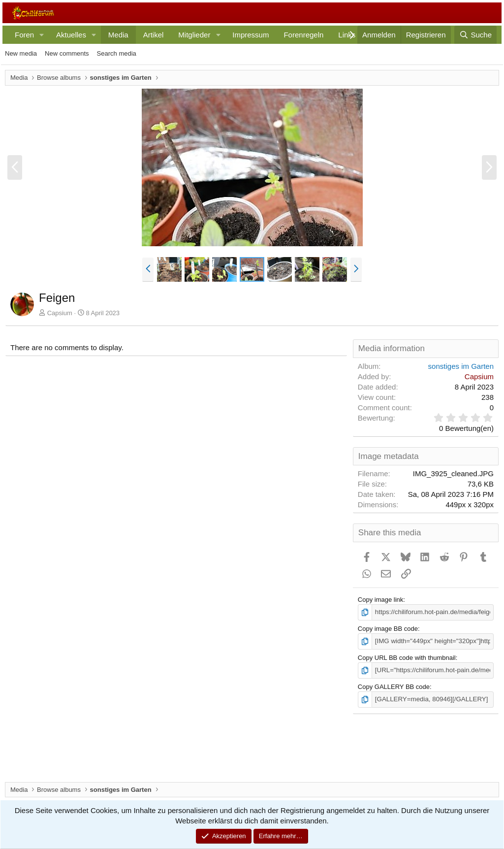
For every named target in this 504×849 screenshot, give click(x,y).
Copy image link (381, 600)
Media (118, 35)
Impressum (251, 35)
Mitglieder (194, 35)
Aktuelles (71, 35)
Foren (24, 35)
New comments (67, 53)
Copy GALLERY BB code (394, 686)
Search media (117, 53)
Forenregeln (303, 35)
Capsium (60, 313)
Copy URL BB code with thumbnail (407, 657)
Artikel (154, 35)
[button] (42, 35)
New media (21, 53)
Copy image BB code (388, 629)
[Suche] (475, 35)
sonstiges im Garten (461, 366)
